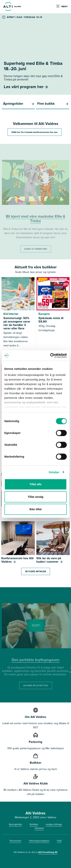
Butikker (34, 824)
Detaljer (54, 472)
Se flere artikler (36, 571)
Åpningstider (16, 824)
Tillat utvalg (35, 497)
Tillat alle (36, 484)
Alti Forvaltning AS (48, 852)
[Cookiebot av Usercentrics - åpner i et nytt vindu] (51, 356)
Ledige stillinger (54, 824)
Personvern (16, 841)
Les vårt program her (26, 87)
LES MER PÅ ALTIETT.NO (36, 685)
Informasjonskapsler (39, 841)
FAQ (59, 841)
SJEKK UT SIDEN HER (36, 249)
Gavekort (39, 828)
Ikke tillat (35, 509)
